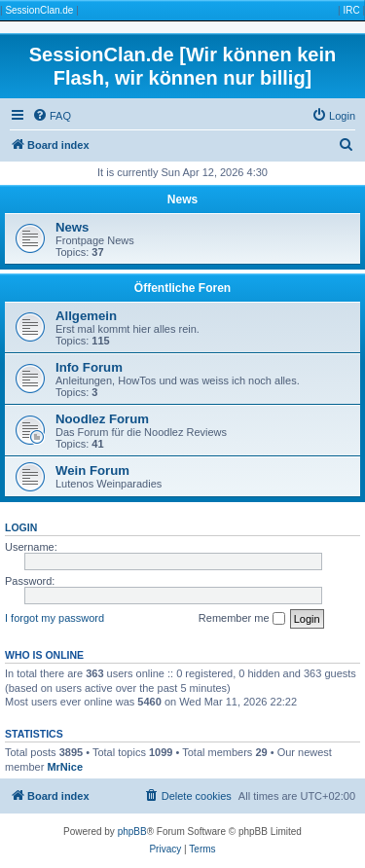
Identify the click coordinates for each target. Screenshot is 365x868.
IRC (351, 10)
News (182, 199)
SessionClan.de (39, 10)
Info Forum (89, 367)
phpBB (132, 832)
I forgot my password (55, 618)
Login (21, 527)
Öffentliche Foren (182, 288)
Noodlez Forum (102, 419)
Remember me (242, 619)
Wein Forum (92, 470)
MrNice (65, 767)
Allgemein (86, 316)
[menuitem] (52, 116)
